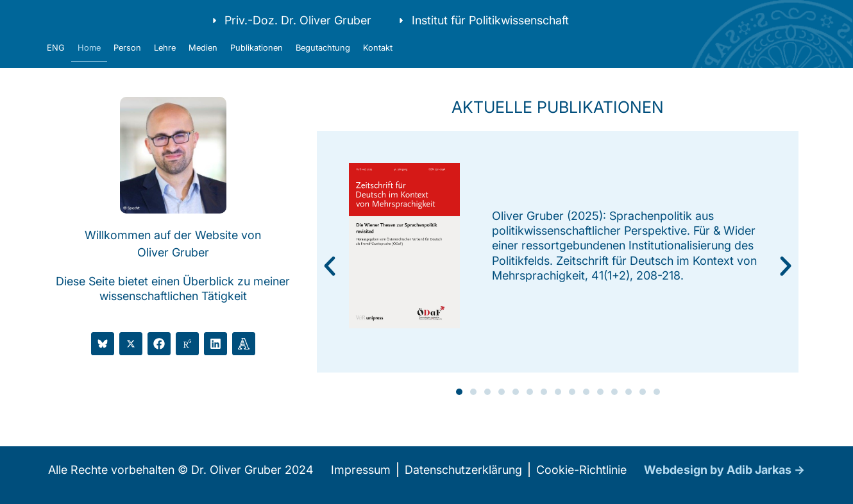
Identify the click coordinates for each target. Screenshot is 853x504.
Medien (203, 68)
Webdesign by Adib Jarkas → (724, 490)
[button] (330, 287)
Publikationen (257, 68)
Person (127, 68)
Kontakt (378, 68)
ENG (56, 68)
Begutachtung (323, 68)
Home (89, 68)
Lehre (165, 68)
